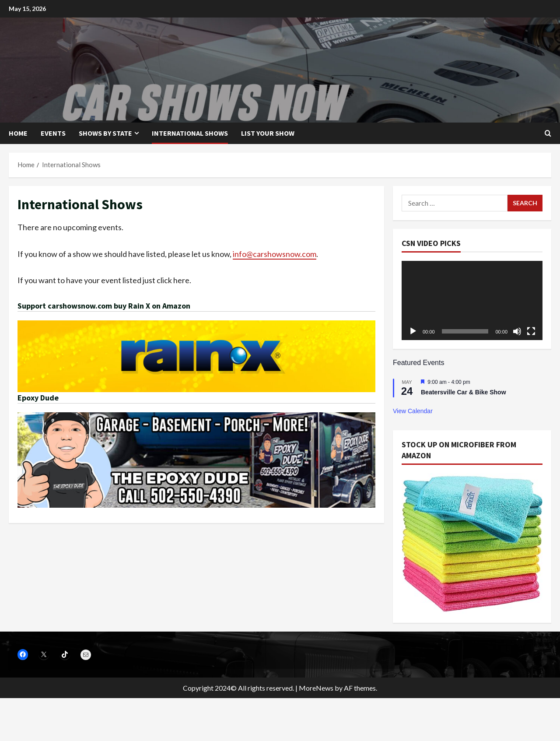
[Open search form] (548, 133)
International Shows (190, 133)
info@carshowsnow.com (275, 254)
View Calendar (413, 411)
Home (18, 133)
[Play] (413, 331)
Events (53, 133)
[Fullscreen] (531, 331)
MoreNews (316, 688)
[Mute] (517, 331)
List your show (268, 133)
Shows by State (105, 133)
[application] (472, 300)
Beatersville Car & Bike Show (464, 392)
